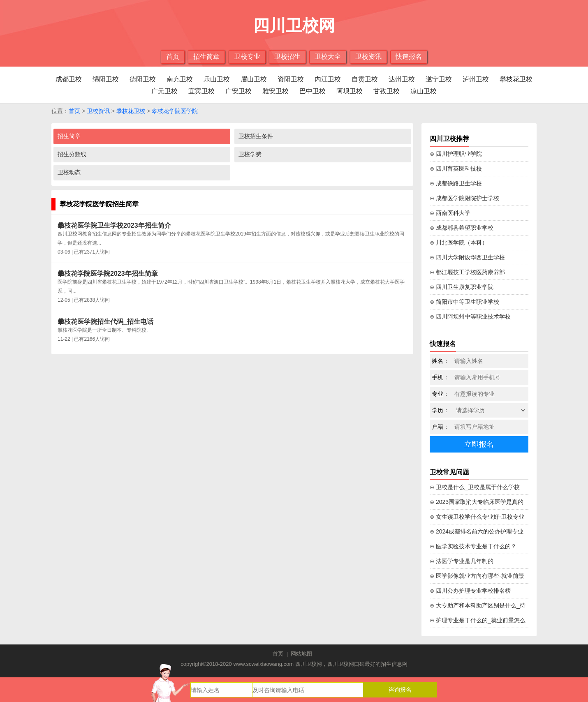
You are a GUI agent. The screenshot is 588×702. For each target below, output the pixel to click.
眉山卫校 (254, 79)
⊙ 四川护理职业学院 (456, 154)
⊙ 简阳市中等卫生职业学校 (464, 302)
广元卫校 (164, 91)
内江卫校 (328, 79)
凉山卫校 (424, 91)
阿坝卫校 (350, 91)
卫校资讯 (368, 57)
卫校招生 (287, 57)
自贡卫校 (365, 79)
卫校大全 (328, 57)
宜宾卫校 (201, 91)
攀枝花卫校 (516, 79)
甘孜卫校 (387, 91)
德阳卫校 (143, 79)
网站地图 (301, 654)
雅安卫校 (275, 91)
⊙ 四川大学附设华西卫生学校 (467, 257)
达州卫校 (402, 79)
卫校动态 (69, 172)
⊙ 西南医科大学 (450, 213)
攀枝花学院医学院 (175, 111)
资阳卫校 (291, 79)
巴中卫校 (313, 91)
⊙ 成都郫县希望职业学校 (462, 228)
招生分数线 (72, 154)
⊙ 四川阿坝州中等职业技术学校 (470, 316)
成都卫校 (69, 79)
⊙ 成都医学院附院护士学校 (464, 198)
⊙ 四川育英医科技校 (456, 169)
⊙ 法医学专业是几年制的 (462, 561)
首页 (173, 57)
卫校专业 (247, 57)
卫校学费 (250, 154)
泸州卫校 (476, 79)
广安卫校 (238, 91)
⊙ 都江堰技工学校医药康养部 (467, 272)
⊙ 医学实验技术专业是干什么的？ (473, 546)
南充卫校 (180, 79)
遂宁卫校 (439, 79)
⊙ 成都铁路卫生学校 (456, 183)
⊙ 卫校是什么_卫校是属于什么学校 (475, 487)
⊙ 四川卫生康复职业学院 (462, 287)
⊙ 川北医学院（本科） (459, 242)
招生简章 (206, 57)
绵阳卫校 (106, 79)
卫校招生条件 (256, 136)
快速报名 (409, 57)
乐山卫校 (217, 79)
